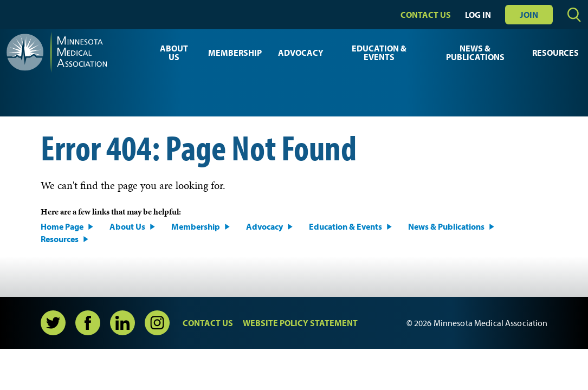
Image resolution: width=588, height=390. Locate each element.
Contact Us (426, 15)
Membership (235, 53)
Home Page (62, 226)
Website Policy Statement (300, 323)
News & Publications (475, 53)
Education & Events (379, 53)
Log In (478, 15)
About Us (174, 53)
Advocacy (301, 53)
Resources (555, 53)
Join (529, 15)
